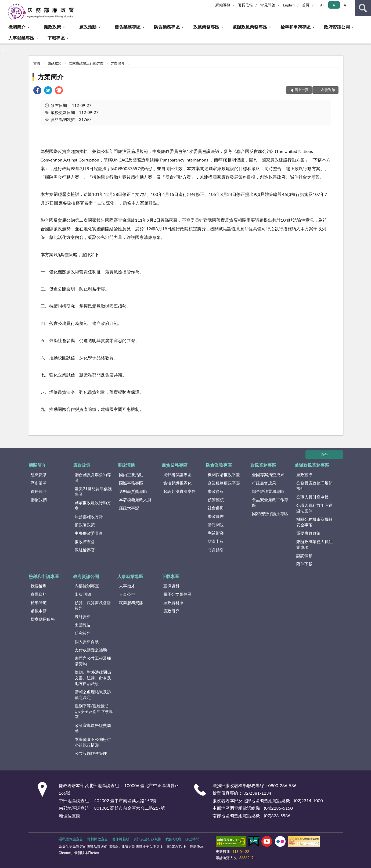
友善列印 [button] (328, 90)
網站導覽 (223, 5)
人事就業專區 (21, 38)
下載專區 (56, 38)
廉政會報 (216, 491)
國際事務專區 (131, 483)
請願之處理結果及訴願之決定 (93, 695)
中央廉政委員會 (89, 533)
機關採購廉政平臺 (224, 475)
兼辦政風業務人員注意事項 (314, 544)
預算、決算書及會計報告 (93, 605)
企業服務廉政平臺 (224, 483)
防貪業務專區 (167, 27)
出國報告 (83, 625)
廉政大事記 (129, 508)
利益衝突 (216, 533)
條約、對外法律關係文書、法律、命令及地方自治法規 (93, 678)
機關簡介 (17, 27)
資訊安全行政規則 (147, 839)
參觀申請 (39, 611)
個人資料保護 (87, 641)
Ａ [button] (334, 5)
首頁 (306, 5)
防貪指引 (216, 550)
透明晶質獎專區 (133, 491)
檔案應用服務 (43, 619)
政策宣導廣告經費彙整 (93, 728)
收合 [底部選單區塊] (324, 454)
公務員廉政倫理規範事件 (314, 486)
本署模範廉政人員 (135, 500)
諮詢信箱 (304, 555)
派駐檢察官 (85, 550)
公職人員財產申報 (312, 497)
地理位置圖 (70, 815)
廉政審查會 (85, 541)
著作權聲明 (121, 839)
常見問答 (268, 5)
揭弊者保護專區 (177, 475)
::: (4, 4)
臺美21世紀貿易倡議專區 (93, 491)
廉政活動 (88, 27)
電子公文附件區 (177, 594)
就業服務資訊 (131, 602)
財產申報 (216, 541)
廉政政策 (52, 27)
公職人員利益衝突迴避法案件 (314, 508)
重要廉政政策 (308, 533)
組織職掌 (39, 475)
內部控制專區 (87, 586)
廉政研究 (171, 611)
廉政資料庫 (173, 602)
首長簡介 (39, 491)
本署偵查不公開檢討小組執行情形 (93, 742)
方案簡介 (118, 63)
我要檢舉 (39, 586)
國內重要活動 (131, 475)
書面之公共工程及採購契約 (93, 661)
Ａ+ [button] (346, 5)
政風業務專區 (206, 27)
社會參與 (216, 508)
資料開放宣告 (98, 839)
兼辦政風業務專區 (250, 27)
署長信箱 (245, 5)
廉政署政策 (85, 525)
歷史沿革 (39, 483)
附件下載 (304, 564)
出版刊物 (83, 594)
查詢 (363, 8)
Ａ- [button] (322, 5)
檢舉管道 (39, 602)
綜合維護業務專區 (268, 491)
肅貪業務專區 (128, 27)
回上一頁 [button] (301, 90)
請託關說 (216, 525)
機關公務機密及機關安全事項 (314, 522)
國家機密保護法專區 (270, 514)
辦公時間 (192, 839)
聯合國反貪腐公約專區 (93, 477)
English (289, 5)
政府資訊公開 (337, 27)
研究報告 (83, 633)
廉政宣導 (304, 475)
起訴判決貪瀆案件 (179, 491)
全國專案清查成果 (268, 475)
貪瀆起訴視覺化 (177, 483)
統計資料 (83, 616)
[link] (37, 91)
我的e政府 (173, 839)
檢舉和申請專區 (296, 27)
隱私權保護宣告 (71, 839)
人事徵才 (127, 586)
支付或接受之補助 (91, 650)
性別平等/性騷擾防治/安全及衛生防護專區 (94, 711)
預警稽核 (216, 500)
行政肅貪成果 (264, 483)
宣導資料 (39, 594)
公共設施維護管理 (91, 753)
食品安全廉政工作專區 (270, 502)
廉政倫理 (216, 516)
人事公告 (127, 594)
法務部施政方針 (89, 517)
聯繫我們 (39, 500)
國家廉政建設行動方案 (86, 63)
